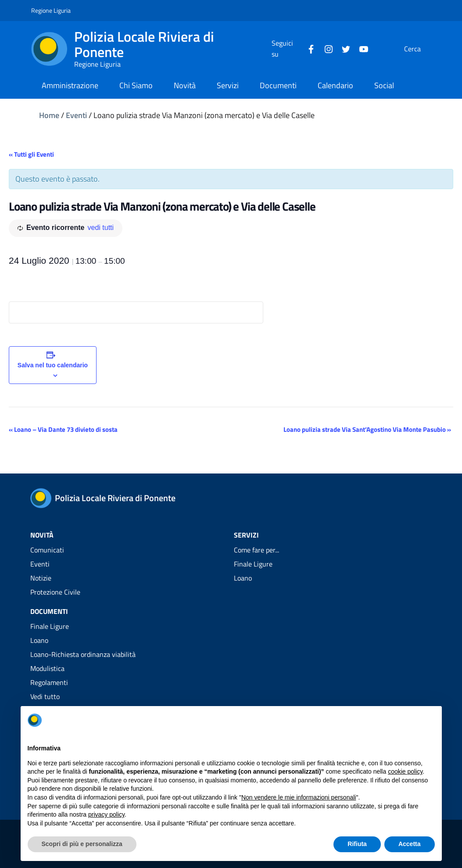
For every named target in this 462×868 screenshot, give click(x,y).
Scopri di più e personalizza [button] (82, 844)
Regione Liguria (51, 10)
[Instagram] (308, 48)
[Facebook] (290, 48)
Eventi (76, 115)
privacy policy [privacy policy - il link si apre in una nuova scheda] (106, 814)
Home (49, 115)
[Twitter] (325, 48)
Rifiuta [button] (357, 844)
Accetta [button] (410, 844)
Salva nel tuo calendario (53, 365)
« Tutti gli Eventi (31, 154)
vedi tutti (100, 228)
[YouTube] (343, 48)
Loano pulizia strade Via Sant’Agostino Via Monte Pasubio (367, 429)
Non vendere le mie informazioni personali (299, 797)
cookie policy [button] (405, 771)
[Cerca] (421, 49)
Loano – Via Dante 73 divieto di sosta (63, 429)
